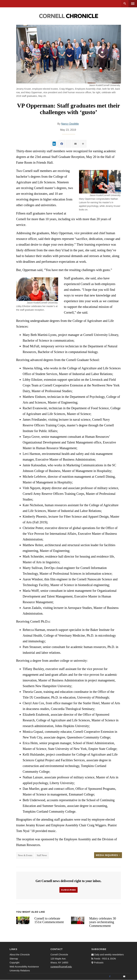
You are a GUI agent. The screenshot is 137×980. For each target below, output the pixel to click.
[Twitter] (117, 977)
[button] (100, 182)
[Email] (124, 977)
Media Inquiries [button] (108, 855)
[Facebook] (110, 977)
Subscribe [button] (68, 890)
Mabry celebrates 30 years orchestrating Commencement (103, 922)
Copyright (15, 963)
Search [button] (125, 4)
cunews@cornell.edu (61, 967)
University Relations (20, 971)
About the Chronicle (20, 955)
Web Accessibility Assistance (24, 967)
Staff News (42, 855)
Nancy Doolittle (70, 124)
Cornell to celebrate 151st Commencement (49, 920)
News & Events (25, 855)
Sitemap (14, 959)
